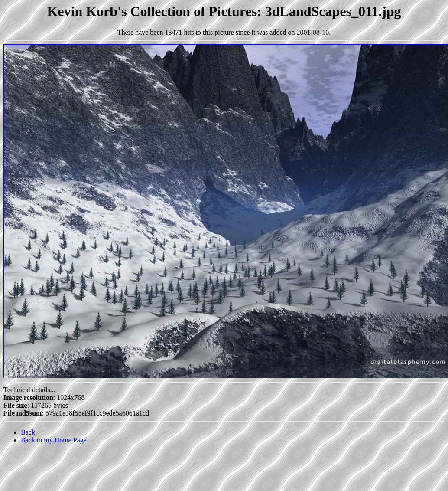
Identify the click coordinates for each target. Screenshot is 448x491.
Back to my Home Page (54, 440)
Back (28, 432)
